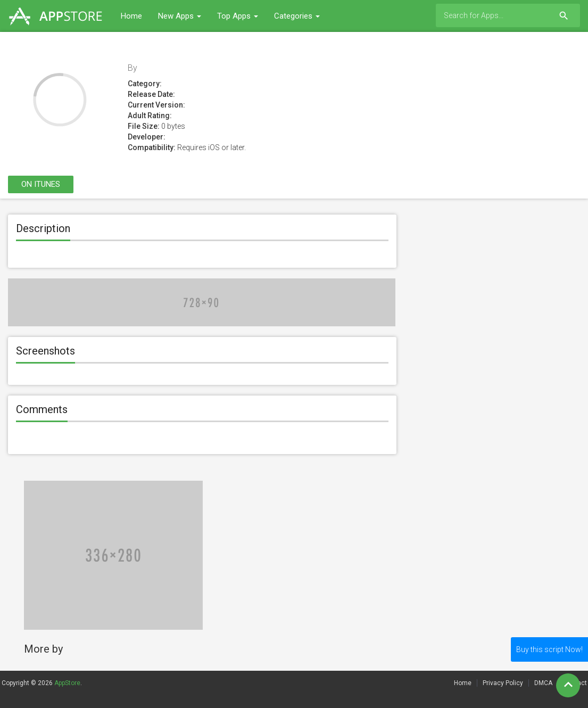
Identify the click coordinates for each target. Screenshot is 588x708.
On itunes (41, 184)
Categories (297, 16)
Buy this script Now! (549, 649)
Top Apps (238, 16)
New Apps (180, 16)
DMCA (543, 683)
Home (131, 16)
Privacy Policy (503, 683)
